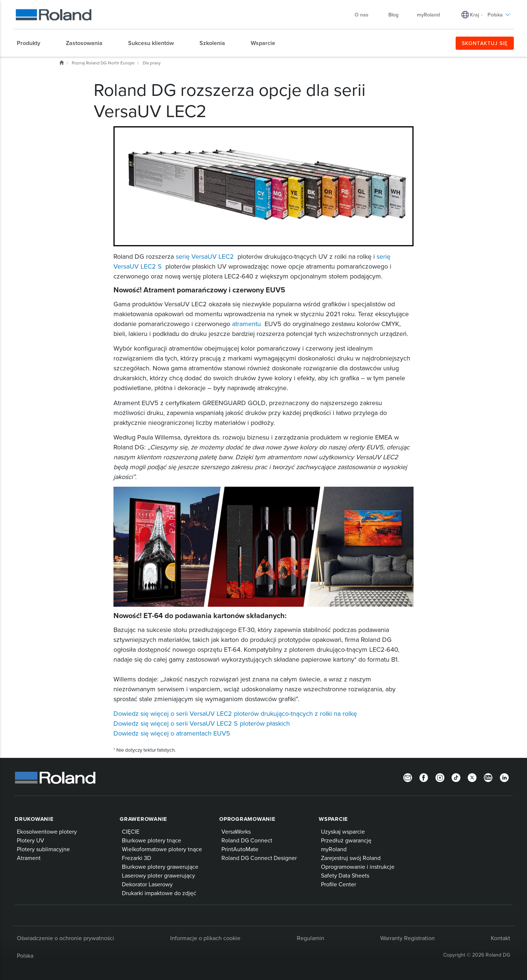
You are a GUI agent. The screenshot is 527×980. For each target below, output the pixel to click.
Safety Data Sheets (345, 875)
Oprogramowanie (247, 819)
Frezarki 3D (137, 858)
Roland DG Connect (247, 840)
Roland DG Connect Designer (259, 858)
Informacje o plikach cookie (205, 938)
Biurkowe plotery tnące (152, 840)
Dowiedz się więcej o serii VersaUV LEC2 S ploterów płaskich (202, 723)
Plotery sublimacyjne (43, 849)
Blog (393, 15)
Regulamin (311, 938)
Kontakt (500, 938)
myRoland (428, 15)
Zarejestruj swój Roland (351, 858)
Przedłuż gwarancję (346, 840)
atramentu (246, 324)
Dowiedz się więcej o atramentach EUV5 (172, 733)
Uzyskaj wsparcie (343, 831)
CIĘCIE (131, 831)
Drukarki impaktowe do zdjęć (159, 893)
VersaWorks (236, 831)
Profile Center (339, 884)
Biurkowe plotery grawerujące (160, 867)
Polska (499, 15)
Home (61, 63)
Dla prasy (152, 63)
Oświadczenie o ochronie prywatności (66, 938)
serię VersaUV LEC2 (206, 256)
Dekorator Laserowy (147, 884)
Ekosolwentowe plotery (47, 831)
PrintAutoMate (240, 849)
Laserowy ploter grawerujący (158, 875)
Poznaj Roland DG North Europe (103, 63)
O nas (365, 15)
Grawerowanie (143, 819)
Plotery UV (31, 840)
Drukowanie (34, 819)
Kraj (474, 15)
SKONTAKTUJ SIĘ (485, 43)
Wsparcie (333, 819)
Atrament (29, 858)
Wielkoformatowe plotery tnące (162, 849)
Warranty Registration (408, 938)
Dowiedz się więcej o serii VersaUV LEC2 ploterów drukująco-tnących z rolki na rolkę (235, 713)
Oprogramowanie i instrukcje (358, 867)
